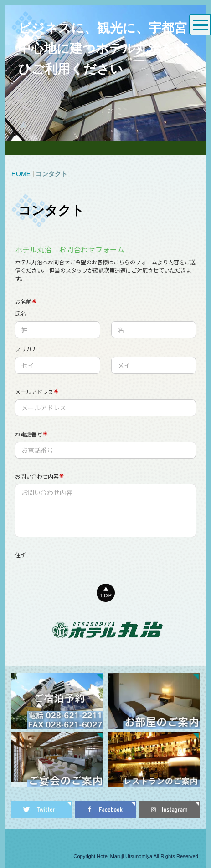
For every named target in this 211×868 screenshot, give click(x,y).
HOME (21, 174)
